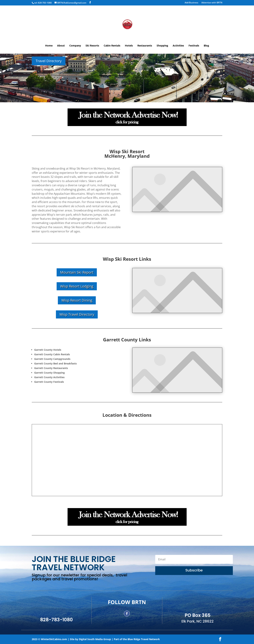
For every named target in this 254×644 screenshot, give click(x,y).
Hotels (129, 46)
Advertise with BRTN (212, 3)
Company (75, 46)
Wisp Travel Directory (77, 314)
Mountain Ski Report (77, 272)
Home (49, 46)
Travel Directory (49, 61)
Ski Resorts (92, 46)
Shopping (162, 46)
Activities (178, 46)
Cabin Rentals (112, 46)
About (61, 46)
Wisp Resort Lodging (77, 286)
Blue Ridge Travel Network (144, 639)
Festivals (194, 46)
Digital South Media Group (95, 639)
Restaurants (145, 46)
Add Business (191, 3)
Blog (206, 46)
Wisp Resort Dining (77, 300)
